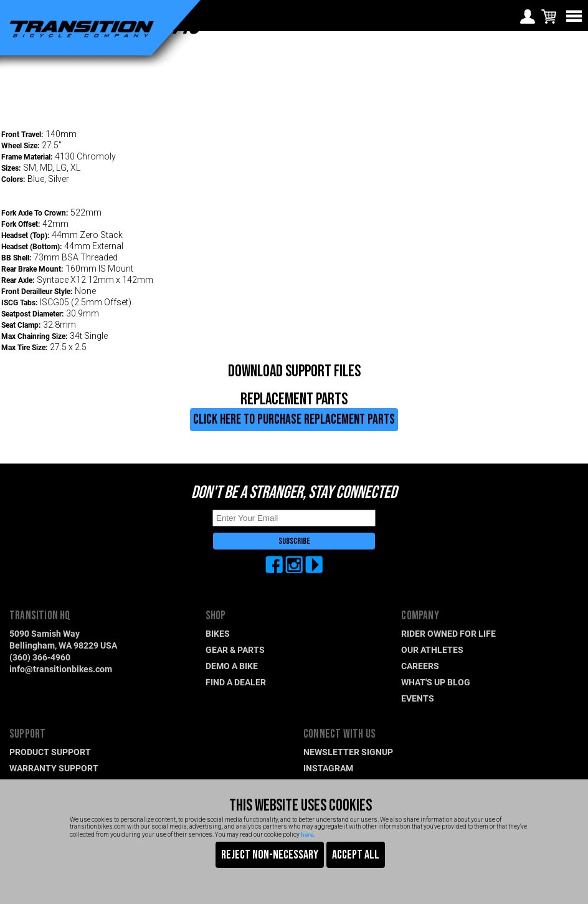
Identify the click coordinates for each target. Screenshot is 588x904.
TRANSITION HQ (40, 616)
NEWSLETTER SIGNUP (348, 752)
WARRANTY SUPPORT (54, 768)
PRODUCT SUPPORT (50, 752)
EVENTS (418, 698)
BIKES (218, 633)
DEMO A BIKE (232, 666)
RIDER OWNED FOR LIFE (448, 633)
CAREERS (420, 666)
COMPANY (420, 616)
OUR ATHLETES (432, 649)
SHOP (216, 616)
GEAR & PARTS (235, 649)
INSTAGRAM (328, 768)
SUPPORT (27, 734)
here (307, 834)
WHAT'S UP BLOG (436, 682)
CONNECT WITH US (339, 734)
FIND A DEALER (236, 682)
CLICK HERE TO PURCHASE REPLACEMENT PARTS (294, 420)
